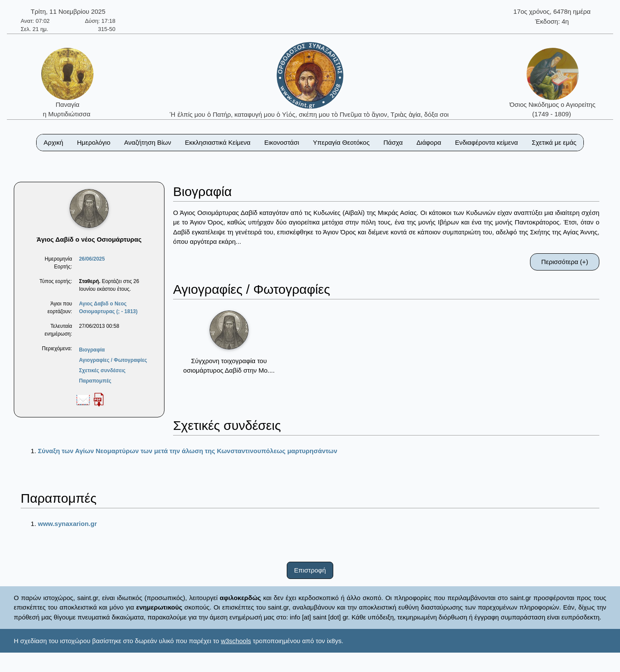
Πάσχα (393, 142)
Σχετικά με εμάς (554, 142)
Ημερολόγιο (94, 142)
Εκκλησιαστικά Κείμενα (217, 142)
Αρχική (53, 142)
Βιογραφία (92, 350)
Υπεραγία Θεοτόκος (341, 142)
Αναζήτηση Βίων (147, 142)
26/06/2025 (92, 259)
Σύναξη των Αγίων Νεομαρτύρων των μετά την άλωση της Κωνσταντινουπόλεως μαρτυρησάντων (188, 451)
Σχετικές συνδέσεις (102, 370)
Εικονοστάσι (282, 142)
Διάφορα (429, 142)
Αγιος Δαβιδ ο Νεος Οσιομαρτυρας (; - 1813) (108, 308)
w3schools (236, 641)
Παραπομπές (95, 381)
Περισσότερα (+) (565, 262)
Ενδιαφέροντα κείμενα (487, 142)
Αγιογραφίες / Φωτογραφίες (113, 360)
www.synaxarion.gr (67, 524)
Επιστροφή (310, 570)
